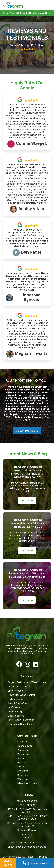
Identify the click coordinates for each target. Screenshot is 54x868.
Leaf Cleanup (15, 707)
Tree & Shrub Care (18, 703)
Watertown (23, 779)
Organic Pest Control (19, 687)
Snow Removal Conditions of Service (27, 847)
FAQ (27, 838)
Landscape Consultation (21, 724)
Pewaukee (23, 754)
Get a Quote (8, 863)
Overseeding (15, 712)
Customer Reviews (27, 830)
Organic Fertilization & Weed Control (27, 682)
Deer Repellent (16, 716)
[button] (47, 5)
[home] (12, 5)
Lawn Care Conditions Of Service (27, 843)
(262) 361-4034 (27, 805)
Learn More (27, 500)
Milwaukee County (27, 783)
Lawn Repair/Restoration (21, 720)
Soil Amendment (16, 699)
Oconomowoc (25, 746)
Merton (21, 767)
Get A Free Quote (27, 431)
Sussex (21, 758)
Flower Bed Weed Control (21, 695)
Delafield (22, 742)
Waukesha (23, 750)
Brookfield (23, 775)
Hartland (22, 763)
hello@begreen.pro (27, 801)
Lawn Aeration (15, 691)
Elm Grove (23, 771)
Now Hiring (27, 834)
